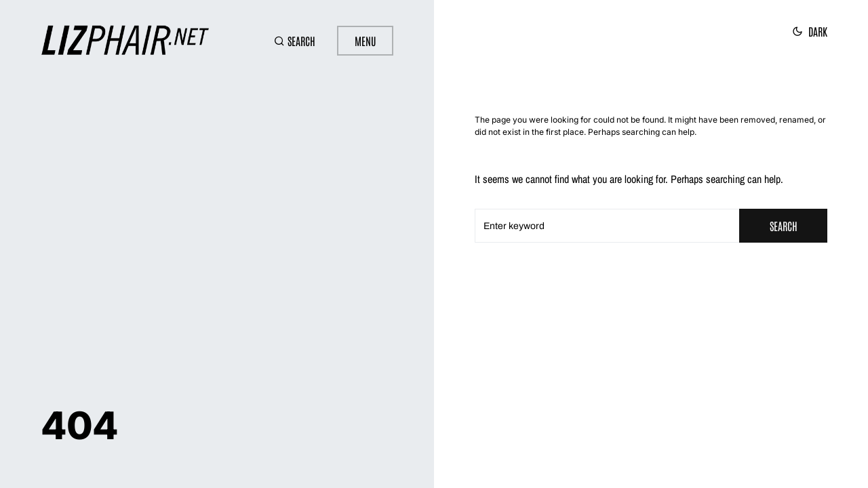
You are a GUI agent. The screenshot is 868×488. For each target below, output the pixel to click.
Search (784, 226)
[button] (295, 41)
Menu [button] (365, 41)
